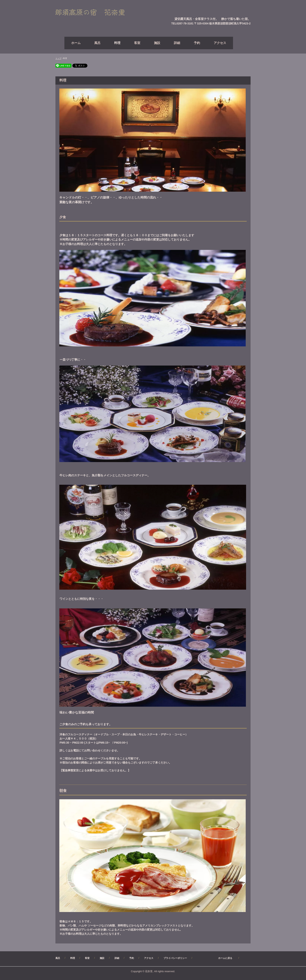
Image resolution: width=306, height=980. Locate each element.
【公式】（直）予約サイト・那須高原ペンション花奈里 (95, 13)
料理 (117, 43)
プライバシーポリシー (175, 958)
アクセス (220, 43)
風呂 (97, 43)
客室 (137, 43)
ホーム (76, 43)
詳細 (177, 43)
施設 (157, 43)
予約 (197, 43)
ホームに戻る (216, 958)
